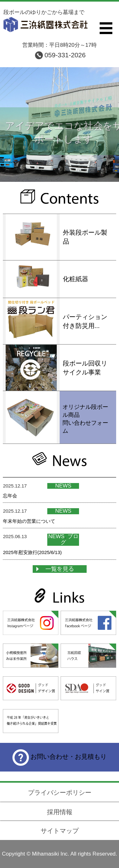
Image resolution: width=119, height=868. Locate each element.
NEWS (63, 486)
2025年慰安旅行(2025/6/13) (32, 552)
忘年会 (10, 496)
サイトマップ (60, 831)
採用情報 (60, 812)
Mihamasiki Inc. (51, 854)
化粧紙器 (76, 279)
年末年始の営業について (29, 521)
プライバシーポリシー (60, 793)
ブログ (69, 539)
